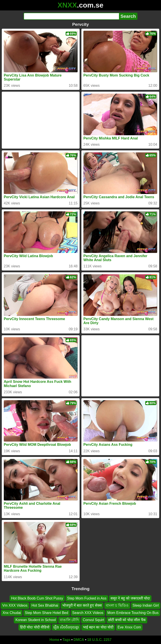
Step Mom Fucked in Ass (87, 598)
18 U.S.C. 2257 (99, 640)
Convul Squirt (93, 620)
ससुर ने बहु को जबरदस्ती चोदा (130, 598)
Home (54, 640)
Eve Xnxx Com (129, 627)
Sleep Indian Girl (146, 606)
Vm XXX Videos (15, 606)
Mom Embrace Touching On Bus (133, 613)
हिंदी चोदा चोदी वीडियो (35, 627)
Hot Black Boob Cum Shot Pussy (37, 598)
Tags (66, 640)
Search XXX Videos (88, 613)
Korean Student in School (35, 620)
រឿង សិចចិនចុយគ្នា (66, 627)
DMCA (79, 640)
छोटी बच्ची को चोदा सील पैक (127, 620)
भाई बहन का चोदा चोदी (98, 627)
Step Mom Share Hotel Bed (47, 613)
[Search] (71, 16)
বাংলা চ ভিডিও (117, 606)
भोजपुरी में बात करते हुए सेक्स (82, 606)
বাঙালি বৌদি (69, 620)
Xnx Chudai (12, 613)
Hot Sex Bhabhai (45, 606)
